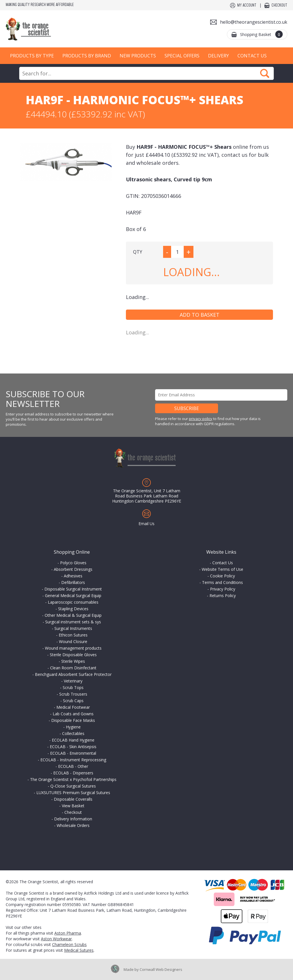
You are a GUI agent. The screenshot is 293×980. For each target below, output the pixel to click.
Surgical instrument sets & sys (73, 622)
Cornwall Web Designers (161, 969)
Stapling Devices (73, 609)
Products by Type (32, 56)
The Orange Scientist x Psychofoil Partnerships (73, 779)
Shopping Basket (261, 34)
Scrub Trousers (73, 694)
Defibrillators (73, 582)
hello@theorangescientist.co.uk (254, 22)
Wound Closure (73, 641)
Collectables (73, 733)
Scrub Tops (73, 687)
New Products (138, 56)
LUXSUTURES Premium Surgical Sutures (73, 793)
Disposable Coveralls (73, 799)
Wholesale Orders (73, 825)
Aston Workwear (56, 939)
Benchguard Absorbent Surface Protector (73, 674)
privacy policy (201, 419)
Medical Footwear (73, 707)
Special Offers (182, 56)
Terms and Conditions (222, 582)
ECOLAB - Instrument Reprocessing (73, 760)
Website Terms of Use (222, 569)
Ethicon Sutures (73, 635)
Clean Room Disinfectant (73, 668)
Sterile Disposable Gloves (73, 655)
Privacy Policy (223, 589)
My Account (247, 5)
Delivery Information (73, 819)
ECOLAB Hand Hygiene (73, 740)
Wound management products (73, 648)
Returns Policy (223, 596)
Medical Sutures (79, 950)
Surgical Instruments (73, 628)
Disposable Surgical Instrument (73, 589)
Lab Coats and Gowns (73, 714)
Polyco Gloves (73, 563)
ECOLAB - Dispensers (73, 773)
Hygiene (73, 727)
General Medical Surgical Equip (73, 596)
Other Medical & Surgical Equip (73, 615)
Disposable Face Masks (73, 720)
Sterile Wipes (73, 661)
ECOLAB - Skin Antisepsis (73, 747)
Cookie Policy (222, 576)
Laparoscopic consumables (73, 602)
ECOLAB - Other (73, 766)
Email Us (146, 524)
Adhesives (73, 576)
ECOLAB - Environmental (73, 753)
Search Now (265, 73)
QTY (138, 252)
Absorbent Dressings (73, 569)
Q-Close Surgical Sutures (73, 786)
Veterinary (73, 681)
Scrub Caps (73, 701)
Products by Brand (87, 56)
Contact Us (252, 56)
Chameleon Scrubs (69, 944)
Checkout (279, 5)
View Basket (73, 806)
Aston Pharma (68, 933)
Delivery (218, 56)
